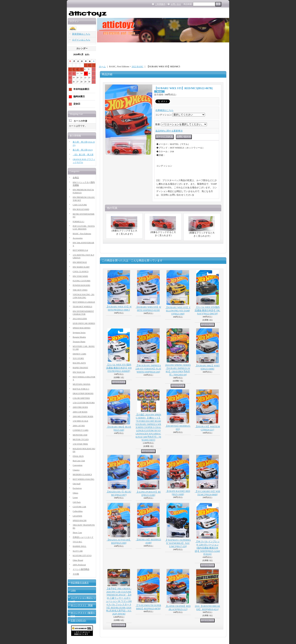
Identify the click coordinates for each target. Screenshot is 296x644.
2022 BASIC (137, 67)
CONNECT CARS (81, 430)
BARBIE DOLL (79, 546)
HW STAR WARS (80, 276)
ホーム (102, 67)
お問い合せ (176, 4)
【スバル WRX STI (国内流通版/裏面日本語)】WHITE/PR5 (119, 368)
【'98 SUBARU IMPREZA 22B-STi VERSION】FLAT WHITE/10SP (148, 369)
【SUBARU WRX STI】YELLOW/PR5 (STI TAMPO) (178, 311)
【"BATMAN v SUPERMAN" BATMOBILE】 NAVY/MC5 (178, 543)
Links (73, 590)
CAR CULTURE (80, 205)
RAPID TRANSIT (80, 368)
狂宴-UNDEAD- (78, 620)
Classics (76, 470)
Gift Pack (77, 502)
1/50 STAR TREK (80, 444)
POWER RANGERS (81, 285)
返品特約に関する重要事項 (169, 131)
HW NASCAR (79, 372)
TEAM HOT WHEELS (82, 306)
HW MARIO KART (81, 267)
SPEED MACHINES (82, 328)
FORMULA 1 (78, 221)
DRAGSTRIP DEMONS (83, 393)
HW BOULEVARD (81, 209)
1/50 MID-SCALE (80, 421)
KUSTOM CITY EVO (82, 555)
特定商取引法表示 (80, 583)
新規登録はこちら (81, 34)
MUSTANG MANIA (82, 384)
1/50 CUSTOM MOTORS (84, 403)
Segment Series (79, 332)
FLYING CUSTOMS (82, 281)
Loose (75, 497)
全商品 (76, 178)
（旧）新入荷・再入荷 (83, 155)
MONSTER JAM (80, 435)
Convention (77, 465)
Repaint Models (79, 337)
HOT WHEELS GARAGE (84, 302)
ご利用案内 (160, 4)
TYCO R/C (77, 542)
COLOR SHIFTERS (81, 398)
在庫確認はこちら (164, 110)
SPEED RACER (80, 520)
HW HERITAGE (80, 262)
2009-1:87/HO (79, 426)
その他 (76, 574)
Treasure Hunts (79, 342)
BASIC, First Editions (82, 234)
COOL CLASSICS (81, 271)
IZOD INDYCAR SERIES (84, 323)
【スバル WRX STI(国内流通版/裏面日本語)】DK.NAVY (207, 310)
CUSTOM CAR (79, 507)
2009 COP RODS (80, 412)
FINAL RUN (78, 456)
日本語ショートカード (83, 537)
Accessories (78, 238)
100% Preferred (79, 565)
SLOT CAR (78, 551)
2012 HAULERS (80, 319)
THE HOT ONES (80, 290)
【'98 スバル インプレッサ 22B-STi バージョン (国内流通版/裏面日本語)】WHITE (207, 548)
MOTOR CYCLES (81, 439)
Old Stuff (77, 484)
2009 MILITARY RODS (83, 416)
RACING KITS (79, 363)
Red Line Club (79, 461)
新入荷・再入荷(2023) (83, 150)
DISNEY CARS (79, 354)
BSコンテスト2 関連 (82, 605)
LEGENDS (77, 516)
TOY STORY (78, 358)
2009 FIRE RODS (80, 407)
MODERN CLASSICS (82, 474)
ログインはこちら (81, 40)
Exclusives (77, 488)
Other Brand (78, 560)
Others (75, 493)
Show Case (77, 532)
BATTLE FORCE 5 (81, 389)
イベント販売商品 (81, 569)
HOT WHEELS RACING (83, 479)
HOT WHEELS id (80, 250)
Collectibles (78, 511)
